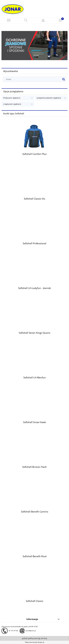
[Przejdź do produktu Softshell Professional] (34, 229)
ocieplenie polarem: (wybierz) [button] (49, 98)
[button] (9, 20)
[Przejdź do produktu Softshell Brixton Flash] (34, 452)
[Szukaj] (26, 20)
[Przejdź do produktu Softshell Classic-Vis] (34, 184)
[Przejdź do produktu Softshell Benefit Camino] (34, 497)
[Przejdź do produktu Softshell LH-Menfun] (34, 363)
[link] (34, 46)
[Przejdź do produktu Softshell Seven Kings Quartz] (34, 318)
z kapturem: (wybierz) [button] (12, 104)
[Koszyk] (60, 20)
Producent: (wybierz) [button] (12, 98)
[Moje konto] (43, 20)
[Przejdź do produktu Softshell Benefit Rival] (34, 542)
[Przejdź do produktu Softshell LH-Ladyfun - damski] (34, 274)
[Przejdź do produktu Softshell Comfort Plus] (34, 137)
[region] (34, 46)
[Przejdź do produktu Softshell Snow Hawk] (34, 408)
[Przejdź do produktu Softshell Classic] (34, 586)
